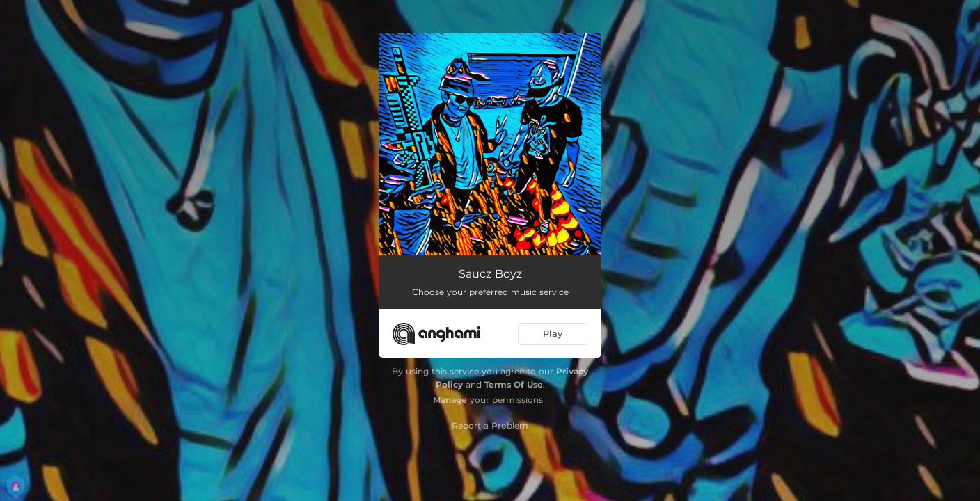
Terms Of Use (514, 384)
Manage (450, 400)
